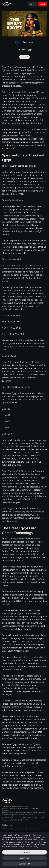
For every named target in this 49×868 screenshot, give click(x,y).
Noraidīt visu (25, 864)
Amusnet (28, 42)
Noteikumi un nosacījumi (22, 829)
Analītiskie (24, 858)
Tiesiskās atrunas (36, 829)
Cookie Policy (33, 847)
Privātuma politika (7, 829)
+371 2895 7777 (23, 820)
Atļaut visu (25, 852)
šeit (17, 815)
